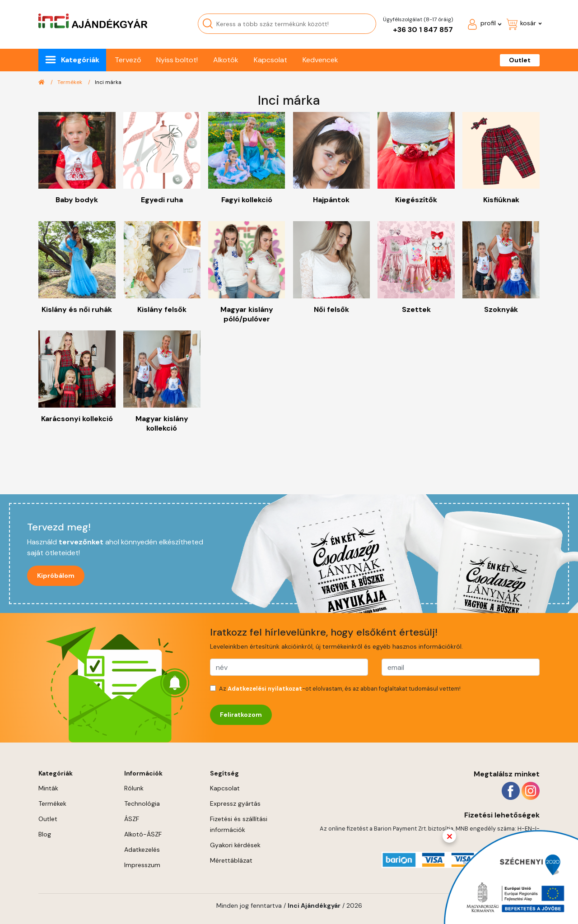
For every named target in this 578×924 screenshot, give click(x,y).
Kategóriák (80, 60)
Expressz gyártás (235, 803)
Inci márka (108, 82)
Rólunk (134, 788)
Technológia (142, 803)
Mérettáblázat (231, 860)
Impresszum (142, 865)
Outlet (520, 60)
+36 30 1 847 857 (423, 30)
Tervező (128, 60)
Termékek (70, 82)
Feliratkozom (241, 715)
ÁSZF (132, 819)
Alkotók (226, 60)
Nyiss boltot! (177, 60)
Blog (45, 834)
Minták (48, 788)
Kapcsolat (270, 60)
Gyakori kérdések (235, 845)
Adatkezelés (142, 850)
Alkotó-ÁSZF (143, 834)
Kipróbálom (56, 576)
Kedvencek (320, 60)
